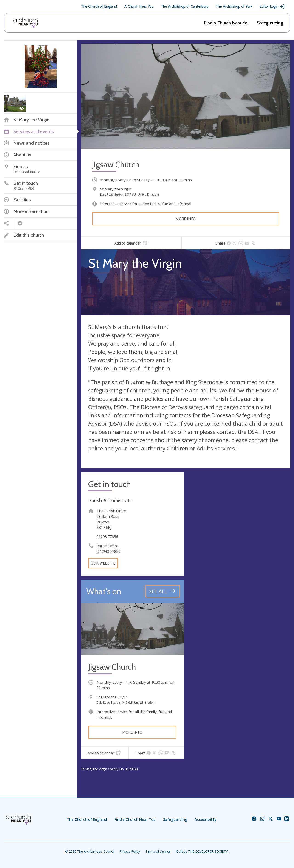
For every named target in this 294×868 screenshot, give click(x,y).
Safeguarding (270, 23)
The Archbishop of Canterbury (185, 6)
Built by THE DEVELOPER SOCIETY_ (203, 851)
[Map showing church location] (239, 523)
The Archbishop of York (234, 6)
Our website (103, 563)
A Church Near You (139, 6)
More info (186, 219)
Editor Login (272, 6)
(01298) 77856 (108, 551)
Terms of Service (158, 851)
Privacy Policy (130, 851)
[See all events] (163, 591)
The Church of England (99, 6)
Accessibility (206, 819)
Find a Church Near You (227, 23)
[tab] (131, 243)
